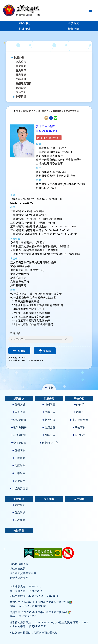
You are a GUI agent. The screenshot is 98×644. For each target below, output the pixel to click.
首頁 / (19, 111)
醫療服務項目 (24, 83)
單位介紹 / (28, 111)
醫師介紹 (73, 29)
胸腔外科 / (47, 111)
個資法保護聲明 (19, 578)
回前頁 (19, 351)
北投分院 (49, 420)
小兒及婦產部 (79, 420)
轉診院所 (19, 531)
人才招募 (79, 499)
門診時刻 (24, 29)
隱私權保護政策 (19, 564)
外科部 (79, 404)
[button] (49, 387)
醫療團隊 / (58, 111)
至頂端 (45, 351)
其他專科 (79, 427)
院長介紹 (19, 412)
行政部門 (79, 435)
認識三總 (19, 399)
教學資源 (21, 96)
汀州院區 (49, 404)
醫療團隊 (21, 75)
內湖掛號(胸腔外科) (49, 138)
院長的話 (19, 404)
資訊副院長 (19, 443)
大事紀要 (19, 473)
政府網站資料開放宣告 (23, 573)
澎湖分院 (49, 427)
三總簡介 (19, 458)
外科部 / (37, 111)
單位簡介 (21, 66)
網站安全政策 (18, 569)
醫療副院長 (19, 420)
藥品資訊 (19, 512)
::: (5, 43)
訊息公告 (21, 62)
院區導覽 (19, 466)
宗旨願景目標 (19, 489)
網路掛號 (24, 23)
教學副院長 (19, 427)
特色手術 (21, 92)
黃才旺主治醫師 (71, 111)
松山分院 (49, 412)
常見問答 (49, 499)
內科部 (79, 412)
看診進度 (73, 23)
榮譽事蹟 (19, 481)
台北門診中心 (49, 443)
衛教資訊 (21, 88)
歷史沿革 (21, 70)
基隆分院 (49, 435)
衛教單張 (19, 520)
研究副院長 (19, 435)
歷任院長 (19, 450)
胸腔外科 (19, 57)
